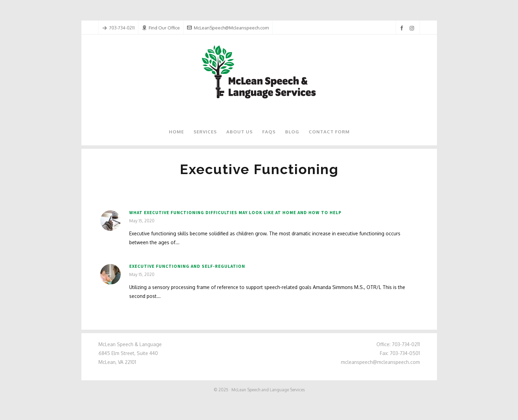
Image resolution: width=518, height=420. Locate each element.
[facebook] (403, 28)
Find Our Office (161, 28)
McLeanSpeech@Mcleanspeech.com (228, 28)
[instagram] (413, 28)
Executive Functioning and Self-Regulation (187, 266)
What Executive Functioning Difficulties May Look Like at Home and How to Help (235, 213)
